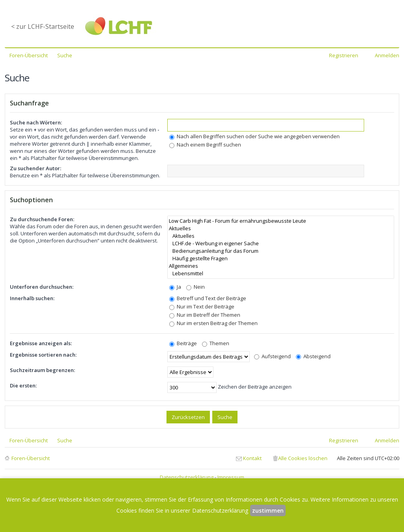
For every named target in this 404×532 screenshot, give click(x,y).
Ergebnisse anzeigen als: (41, 343)
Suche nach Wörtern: (36, 122)
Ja (175, 287)
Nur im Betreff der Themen (205, 315)
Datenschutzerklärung (187, 477)
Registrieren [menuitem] (344, 55)
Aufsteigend (272, 356)
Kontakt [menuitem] (252, 458)
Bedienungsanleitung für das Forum (281, 251)
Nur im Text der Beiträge (202, 306)
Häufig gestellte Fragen (281, 258)
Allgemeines (281, 266)
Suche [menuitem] (65, 55)
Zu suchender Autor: (36, 168)
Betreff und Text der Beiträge (208, 298)
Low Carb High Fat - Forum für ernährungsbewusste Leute (281, 221)
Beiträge (183, 343)
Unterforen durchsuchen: (42, 287)
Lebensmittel (281, 274)
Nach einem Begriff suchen (205, 145)
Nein (195, 287)
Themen (216, 343)
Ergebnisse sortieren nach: (43, 355)
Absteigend (313, 356)
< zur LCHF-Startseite (43, 26)
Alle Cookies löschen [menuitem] (303, 458)
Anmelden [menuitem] (387, 55)
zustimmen (268, 510)
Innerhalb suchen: (32, 298)
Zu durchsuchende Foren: (42, 219)
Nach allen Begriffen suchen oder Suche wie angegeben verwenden (254, 136)
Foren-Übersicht (31, 458)
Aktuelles (281, 228)
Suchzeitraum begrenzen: (42, 370)
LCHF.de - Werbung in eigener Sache (281, 243)
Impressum (231, 477)
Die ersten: (23, 385)
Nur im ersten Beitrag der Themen (213, 323)
